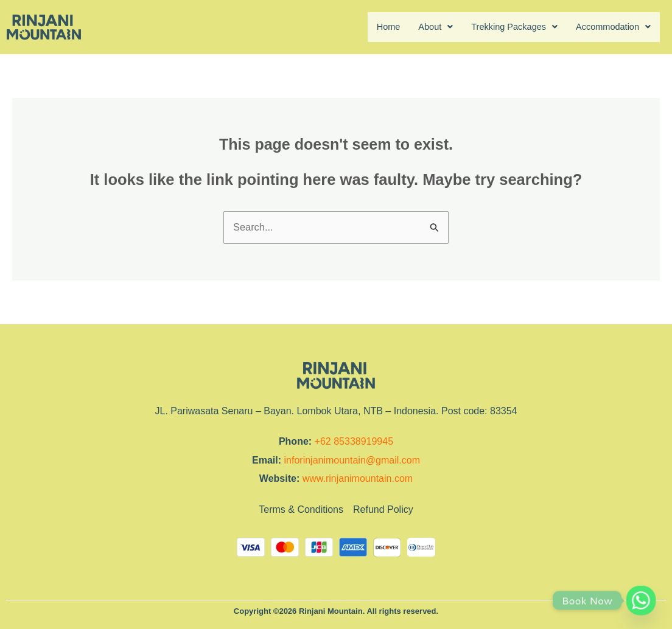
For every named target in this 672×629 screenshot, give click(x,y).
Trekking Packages (504, 27)
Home (370, 27)
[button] (420, 28)
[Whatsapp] (641, 600)
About (420, 27)
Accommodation (610, 27)
